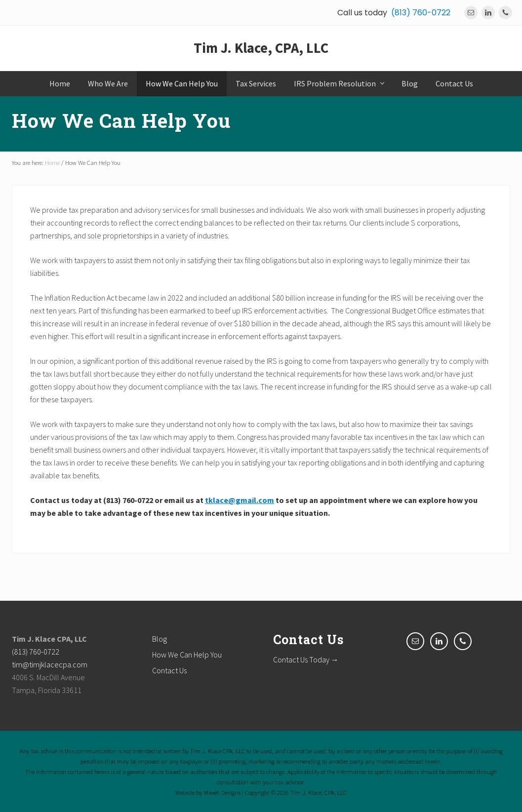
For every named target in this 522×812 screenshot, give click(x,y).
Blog (160, 639)
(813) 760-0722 (421, 13)
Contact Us (169, 670)
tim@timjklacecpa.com (50, 664)
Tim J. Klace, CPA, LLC (261, 48)
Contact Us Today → (306, 659)
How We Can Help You (187, 655)
